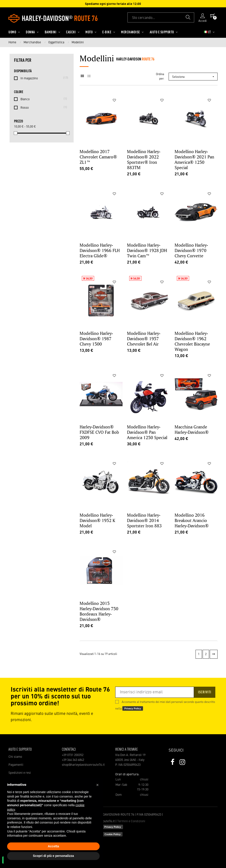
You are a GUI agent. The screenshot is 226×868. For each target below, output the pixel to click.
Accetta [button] (53, 846)
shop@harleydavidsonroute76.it (83, 765)
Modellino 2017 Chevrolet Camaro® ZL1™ (98, 157)
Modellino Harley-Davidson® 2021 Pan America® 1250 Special (194, 159)
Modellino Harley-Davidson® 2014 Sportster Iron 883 (144, 520)
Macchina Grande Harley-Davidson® (192, 429)
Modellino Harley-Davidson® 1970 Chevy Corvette (191, 250)
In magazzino (42, 78)
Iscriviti (205, 692)
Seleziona (195, 77)
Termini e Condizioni (131, 821)
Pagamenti (16, 765)
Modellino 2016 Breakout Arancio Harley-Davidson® (192, 520)
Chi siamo (15, 757)
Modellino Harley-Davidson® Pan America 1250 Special (147, 432)
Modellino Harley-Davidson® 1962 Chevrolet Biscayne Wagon (192, 341)
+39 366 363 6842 (73, 760)
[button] (97, 785)
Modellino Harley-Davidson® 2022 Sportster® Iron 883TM (144, 159)
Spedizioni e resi (20, 773)
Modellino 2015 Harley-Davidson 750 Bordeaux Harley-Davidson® (99, 611)
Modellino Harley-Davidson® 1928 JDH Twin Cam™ (147, 250)
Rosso (42, 107)
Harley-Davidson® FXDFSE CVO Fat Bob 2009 (99, 432)
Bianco (42, 99)
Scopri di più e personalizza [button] (53, 856)
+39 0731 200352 (73, 755)
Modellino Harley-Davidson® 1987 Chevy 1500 (96, 339)
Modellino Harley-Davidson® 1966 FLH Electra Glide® (100, 250)
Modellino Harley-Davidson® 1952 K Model (97, 520)
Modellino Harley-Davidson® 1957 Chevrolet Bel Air (144, 339)
